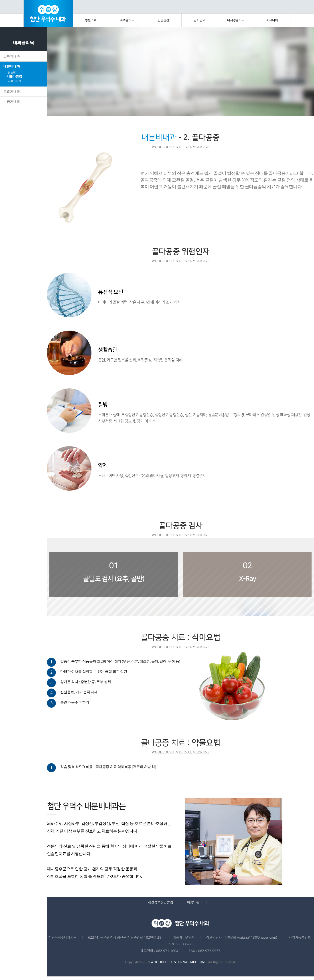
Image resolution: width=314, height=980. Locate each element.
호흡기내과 (12, 92)
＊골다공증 (14, 77)
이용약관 (193, 902)
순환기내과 (12, 102)
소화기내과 (12, 56)
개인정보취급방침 (160, 902)
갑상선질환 (14, 81)
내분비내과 (12, 66)
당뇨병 (12, 72)
